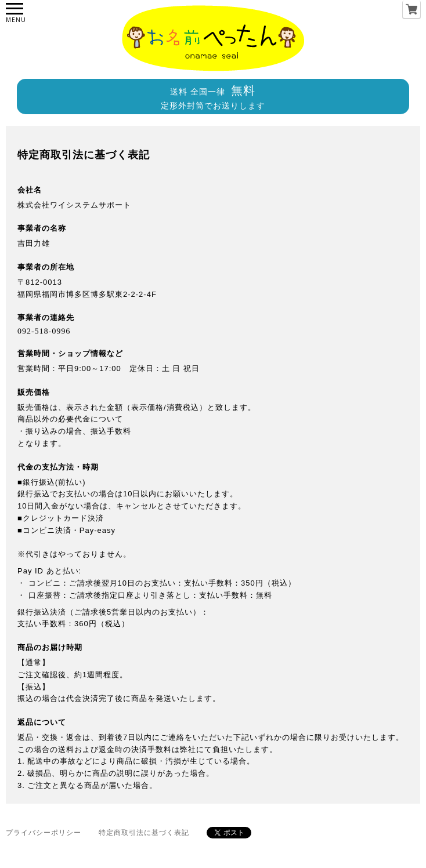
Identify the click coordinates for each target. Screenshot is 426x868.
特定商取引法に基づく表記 (144, 832)
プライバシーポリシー (44, 832)
